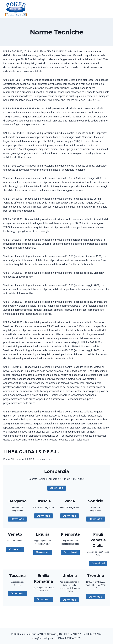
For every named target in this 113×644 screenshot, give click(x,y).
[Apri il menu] (106, 9)
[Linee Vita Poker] (16, 10)
